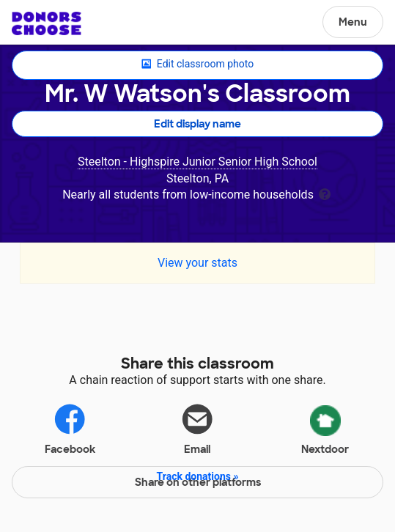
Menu (353, 22)
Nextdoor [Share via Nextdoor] (325, 427)
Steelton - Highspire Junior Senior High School (197, 162)
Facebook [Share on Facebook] (70, 428)
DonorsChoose (47, 23)
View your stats (197, 263)
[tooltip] (325, 193)
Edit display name (197, 124)
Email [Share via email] (197, 428)
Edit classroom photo (197, 64)
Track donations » (198, 476)
